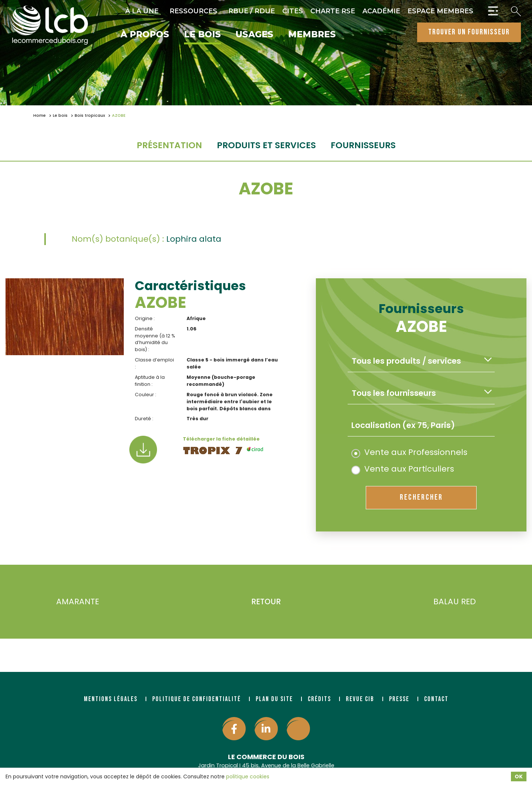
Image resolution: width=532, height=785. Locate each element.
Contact (436, 699)
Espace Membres (440, 11)
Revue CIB (360, 699)
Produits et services (266, 145)
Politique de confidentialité (197, 699)
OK (519, 776)
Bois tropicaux (90, 115)
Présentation (169, 145)
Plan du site (274, 699)
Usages (255, 35)
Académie (381, 11)
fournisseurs (363, 145)
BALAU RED (465, 602)
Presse (399, 699)
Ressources (193, 11)
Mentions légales (111, 699)
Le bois (202, 35)
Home (40, 115)
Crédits (319, 699)
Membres (312, 35)
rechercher (421, 497)
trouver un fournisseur (469, 32)
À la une (142, 11)
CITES (293, 11)
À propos (145, 35)
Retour (266, 602)
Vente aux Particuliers (403, 469)
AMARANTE (67, 602)
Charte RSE (333, 11)
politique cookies (248, 776)
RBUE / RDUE (252, 11)
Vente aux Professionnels (409, 452)
